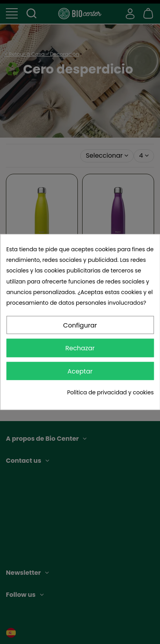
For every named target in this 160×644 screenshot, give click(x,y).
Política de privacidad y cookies (110, 392)
